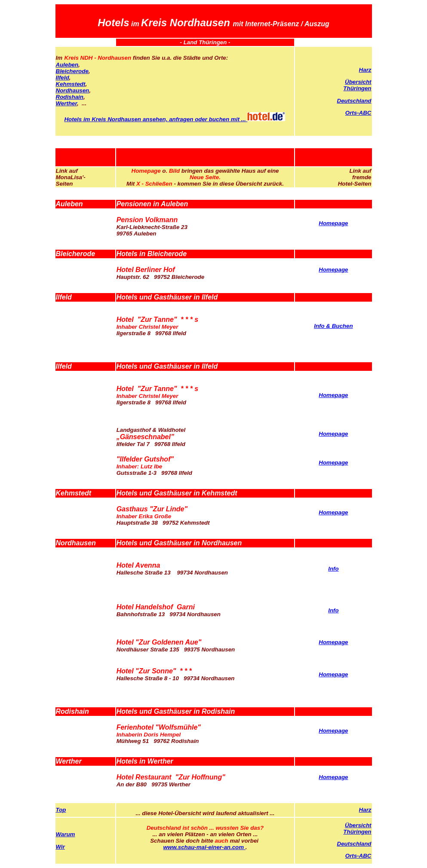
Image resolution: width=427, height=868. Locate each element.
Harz (365, 70)
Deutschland (354, 101)
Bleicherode (72, 71)
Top (61, 810)
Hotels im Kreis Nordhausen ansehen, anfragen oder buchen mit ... (175, 119)
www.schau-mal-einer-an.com (204, 847)
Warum (66, 834)
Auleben (67, 65)
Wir (60, 847)
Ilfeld (63, 78)
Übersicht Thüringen (357, 85)
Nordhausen (73, 90)
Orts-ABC (358, 113)
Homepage (333, 223)
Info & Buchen (333, 326)
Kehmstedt (71, 84)
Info (333, 569)
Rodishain (70, 97)
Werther (66, 103)
